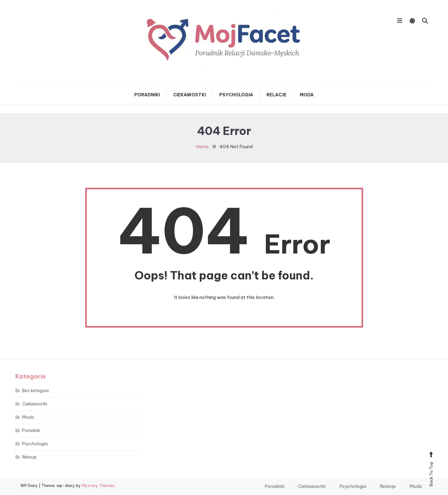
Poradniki (147, 95)
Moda (307, 95)
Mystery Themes (98, 485)
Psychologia (236, 95)
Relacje (276, 95)
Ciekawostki (190, 95)
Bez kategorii (28, 391)
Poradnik (23, 430)
